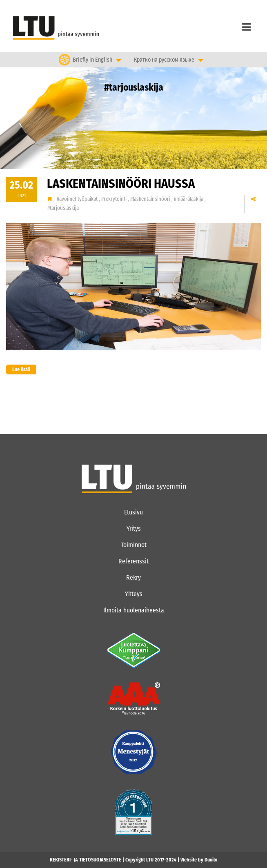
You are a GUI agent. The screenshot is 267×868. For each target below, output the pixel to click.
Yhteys (134, 594)
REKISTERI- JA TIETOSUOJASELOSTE (86, 860)
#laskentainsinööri (151, 199)
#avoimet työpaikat (78, 199)
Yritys (134, 529)
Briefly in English (92, 59)
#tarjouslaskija (63, 208)
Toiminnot (134, 545)
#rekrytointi (115, 199)
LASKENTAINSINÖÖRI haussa (121, 184)
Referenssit (133, 561)
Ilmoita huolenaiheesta (134, 610)
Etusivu (133, 512)
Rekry (133, 578)
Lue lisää (18, 369)
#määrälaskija (189, 199)
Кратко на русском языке (164, 60)
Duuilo (211, 860)
